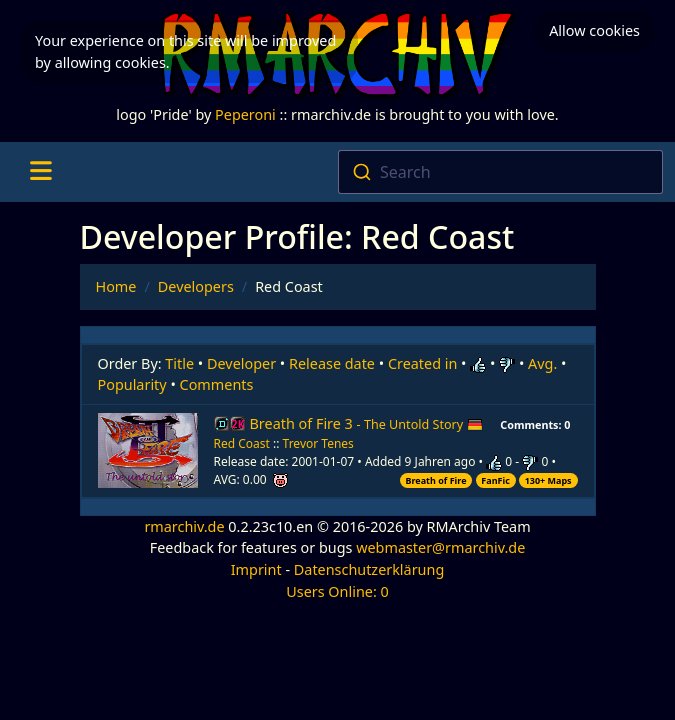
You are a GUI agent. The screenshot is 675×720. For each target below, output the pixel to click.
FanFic (495, 480)
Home (116, 286)
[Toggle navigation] (40, 172)
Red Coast (242, 443)
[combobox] (501, 172)
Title (179, 363)
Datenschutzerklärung (369, 569)
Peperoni (245, 114)
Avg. (542, 363)
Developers (196, 286)
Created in (422, 363)
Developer (241, 363)
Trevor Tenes (318, 443)
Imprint (256, 569)
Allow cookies (594, 30)
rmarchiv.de (184, 526)
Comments (217, 384)
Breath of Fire (436, 480)
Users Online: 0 (337, 591)
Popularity (132, 384)
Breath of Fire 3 (366, 423)
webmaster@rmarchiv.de (440, 547)
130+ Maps (548, 480)
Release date (332, 363)
